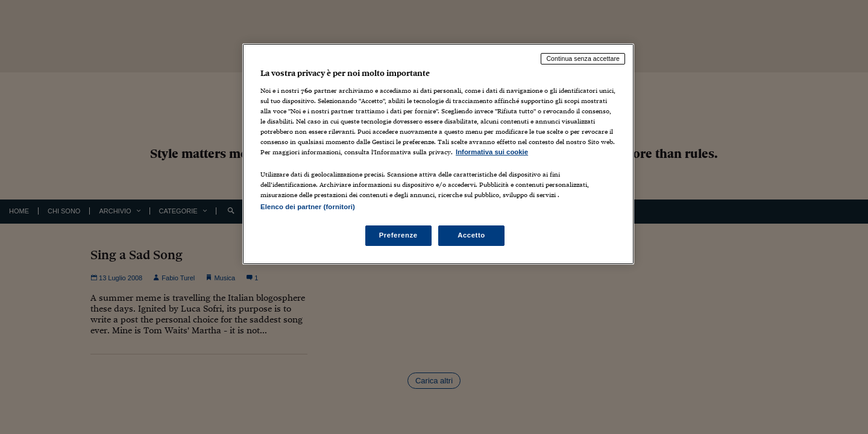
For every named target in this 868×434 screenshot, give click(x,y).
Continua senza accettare (583, 58)
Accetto (471, 235)
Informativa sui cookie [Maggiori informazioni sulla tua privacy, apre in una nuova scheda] (492, 152)
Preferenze (398, 235)
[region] (438, 154)
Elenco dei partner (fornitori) (308, 207)
